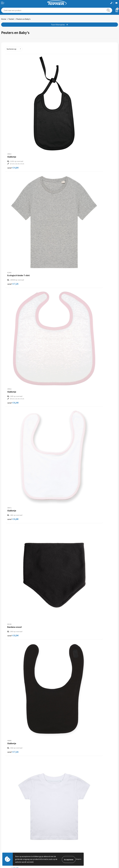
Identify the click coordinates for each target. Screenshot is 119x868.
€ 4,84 (13, 123)
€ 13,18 (68, 560)
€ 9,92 (67, 343)
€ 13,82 (13, 705)
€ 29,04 (68, 705)
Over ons (64, 802)
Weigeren (79, 859)
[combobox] (53, 10)
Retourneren (6, 841)
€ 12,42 (68, 488)
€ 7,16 (67, 270)
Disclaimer (65, 848)
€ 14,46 (68, 629)
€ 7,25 (67, 121)
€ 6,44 (13, 198)
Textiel (11, 19)
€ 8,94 (13, 270)
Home (4, 19)
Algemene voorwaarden (70, 838)
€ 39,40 (13, 777)
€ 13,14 (13, 556)
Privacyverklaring (68, 845)
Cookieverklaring (67, 841)
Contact (4, 838)
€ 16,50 (13, 632)
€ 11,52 (13, 415)
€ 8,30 (13, 343)
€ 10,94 (13, 488)
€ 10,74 (68, 415)
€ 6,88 (67, 195)
